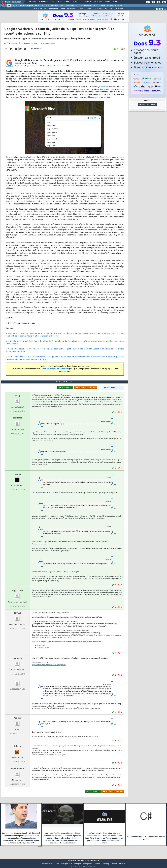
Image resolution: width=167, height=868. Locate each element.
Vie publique (41, 650)
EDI (77, 6)
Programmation (86, 6)
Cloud (37, 6)
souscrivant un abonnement (56, 370)
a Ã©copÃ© (104, 91)
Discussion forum (147, 105)
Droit (107, 2)
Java (62, 6)
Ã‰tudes (98, 2)
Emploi (88, 2)
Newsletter (77, 2)
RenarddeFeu (17, 773)
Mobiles (110, 6)
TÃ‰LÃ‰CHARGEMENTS (76, 9)
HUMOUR (119, 9)
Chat (67, 2)
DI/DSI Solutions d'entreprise (23, 6)
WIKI (106, 9)
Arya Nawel (17, 595)
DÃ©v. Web (70, 6)
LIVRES (63, 9)
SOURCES (90, 9)
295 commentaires (48, 45)
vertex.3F (17, 663)
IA (42, 6)
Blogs (59, 2)
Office (103, 6)
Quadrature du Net (43, 652)
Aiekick (17, 723)
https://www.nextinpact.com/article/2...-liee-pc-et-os (49, 669)
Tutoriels (43, 2)
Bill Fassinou (33, 45)
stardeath (17, 423)
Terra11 (17, 618)
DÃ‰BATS (99, 9)
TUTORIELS (38, 9)
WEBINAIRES (53, 9)
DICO (112, 9)
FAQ (52, 2)
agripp (17, 400)
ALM (47, 6)
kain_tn (17, 479)
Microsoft (55, 6)
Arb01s (17, 751)
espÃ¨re (105, 88)
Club (115, 2)
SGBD (96, 6)
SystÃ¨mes (119, 6)
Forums (33, 2)
